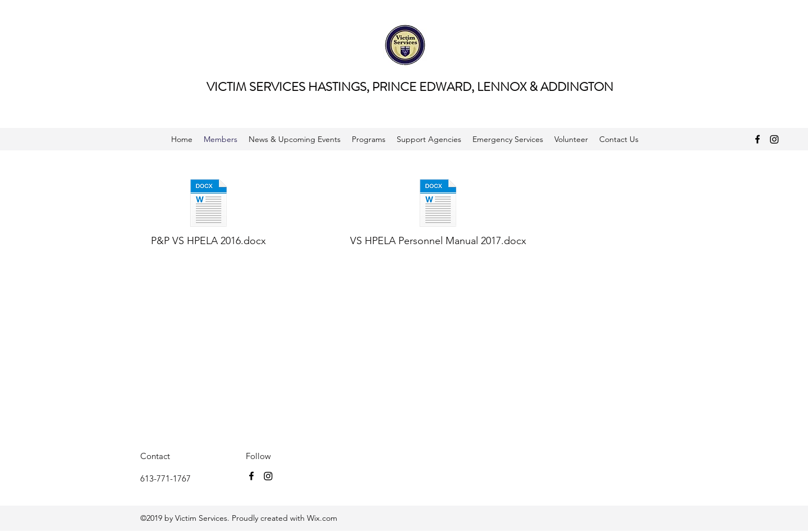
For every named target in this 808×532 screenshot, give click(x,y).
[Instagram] (774, 139)
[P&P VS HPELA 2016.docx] (208, 213)
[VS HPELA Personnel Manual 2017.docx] (438, 213)
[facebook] (757, 139)
